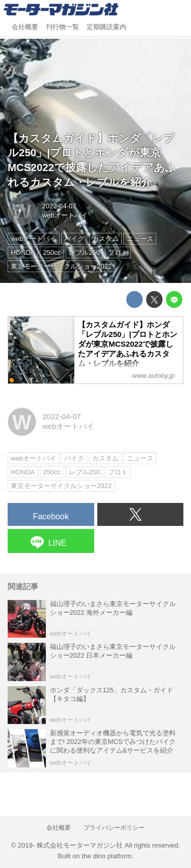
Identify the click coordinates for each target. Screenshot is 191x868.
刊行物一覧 (62, 27)
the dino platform (107, 856)
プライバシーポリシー (114, 828)
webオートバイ (65, 215)
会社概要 (25, 27)
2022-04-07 (59, 206)
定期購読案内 (106, 27)
